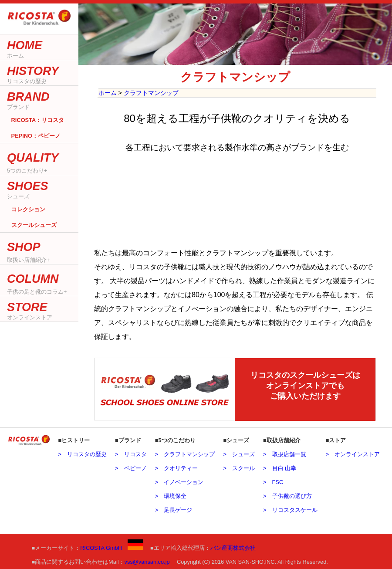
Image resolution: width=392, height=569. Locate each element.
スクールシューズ (34, 225)
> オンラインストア (353, 453)
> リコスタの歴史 (82, 453)
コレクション (28, 209)
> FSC (273, 481)
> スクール (239, 467)
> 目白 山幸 (280, 467)
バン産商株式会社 (233, 547)
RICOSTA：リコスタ (38, 120)
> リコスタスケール (290, 509)
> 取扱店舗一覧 (284, 453)
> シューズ (239, 453)
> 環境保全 (171, 495)
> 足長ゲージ (174, 509)
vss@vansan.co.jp (147, 561)
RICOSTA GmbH (112, 547)
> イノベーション (179, 481)
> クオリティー (176, 467)
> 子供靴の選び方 (287, 495)
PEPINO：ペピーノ (36, 136)
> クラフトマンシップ (185, 453)
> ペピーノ (131, 467)
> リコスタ (131, 453)
